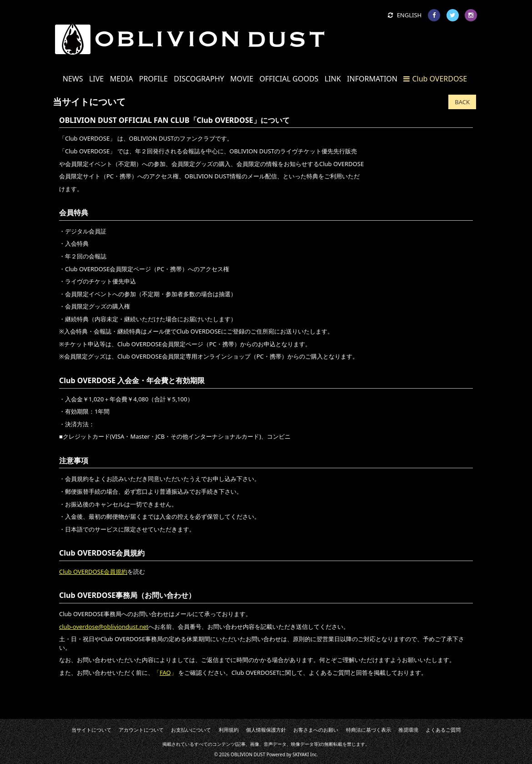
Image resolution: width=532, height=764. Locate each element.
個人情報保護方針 (266, 730)
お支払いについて (199, 730)
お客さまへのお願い (311, 730)
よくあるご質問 (425, 730)
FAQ (165, 673)
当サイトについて (110, 730)
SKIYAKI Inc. (305, 754)
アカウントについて (155, 730)
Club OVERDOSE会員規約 (93, 572)
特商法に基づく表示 (358, 730)
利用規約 (233, 730)
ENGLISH (405, 15)
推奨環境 (393, 730)
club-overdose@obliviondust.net (104, 627)
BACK (462, 102)
